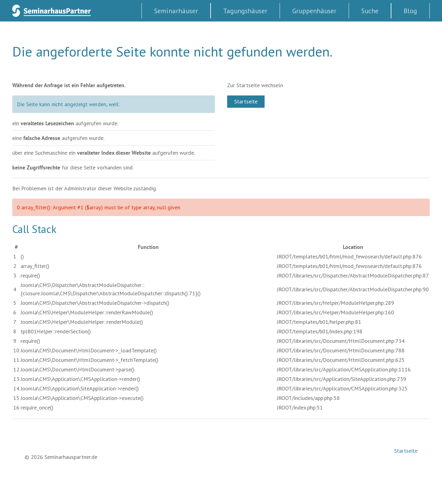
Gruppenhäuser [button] (314, 11)
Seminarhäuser (176, 11)
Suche (370, 11)
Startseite (246, 101)
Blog (410, 11)
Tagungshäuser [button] (245, 11)
